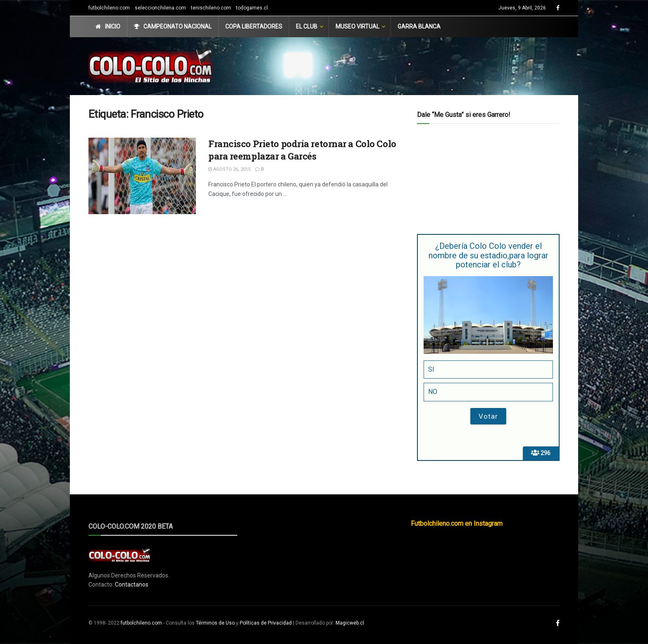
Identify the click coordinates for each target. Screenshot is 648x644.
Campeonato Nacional (173, 26)
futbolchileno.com (109, 8)
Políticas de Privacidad (266, 623)
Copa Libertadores (254, 26)
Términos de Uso (215, 623)
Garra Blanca (419, 26)
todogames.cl (252, 8)
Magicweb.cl (350, 623)
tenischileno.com (211, 8)
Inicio (108, 26)
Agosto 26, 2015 (229, 169)
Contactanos (132, 584)
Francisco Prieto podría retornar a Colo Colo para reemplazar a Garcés (302, 150)
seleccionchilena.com (160, 8)
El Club (307, 26)
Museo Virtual (357, 26)
